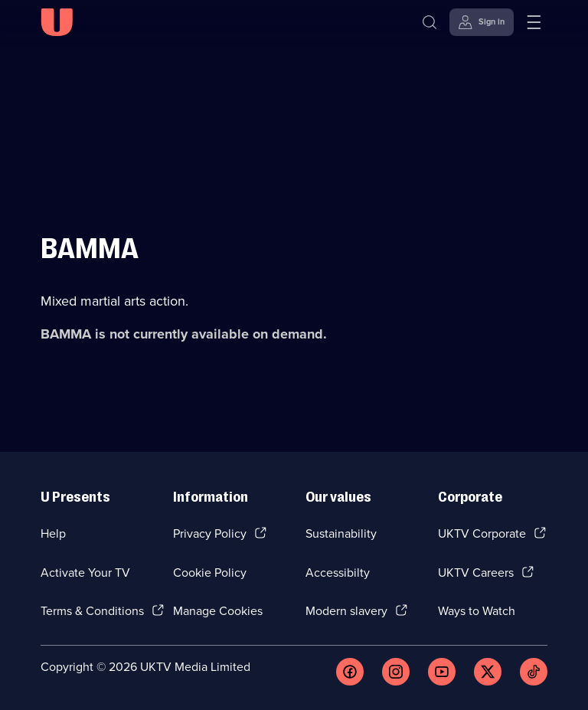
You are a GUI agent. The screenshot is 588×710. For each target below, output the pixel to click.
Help (53, 533)
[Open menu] (534, 22)
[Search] (430, 22)
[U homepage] (57, 22)
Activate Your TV (85, 573)
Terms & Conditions (92, 611)
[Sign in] (482, 22)
